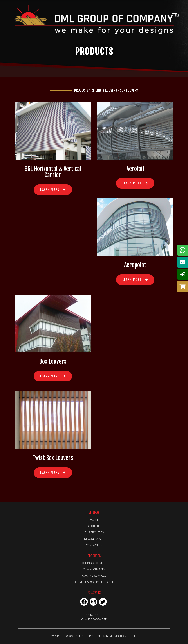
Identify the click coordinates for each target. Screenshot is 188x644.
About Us (94, 526)
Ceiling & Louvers (94, 563)
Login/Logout (94, 615)
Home (94, 520)
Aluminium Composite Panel (94, 582)
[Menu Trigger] (174, 11)
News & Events (94, 539)
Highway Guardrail (94, 569)
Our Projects (94, 532)
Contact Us (94, 545)
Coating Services (94, 576)
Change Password (94, 619)
